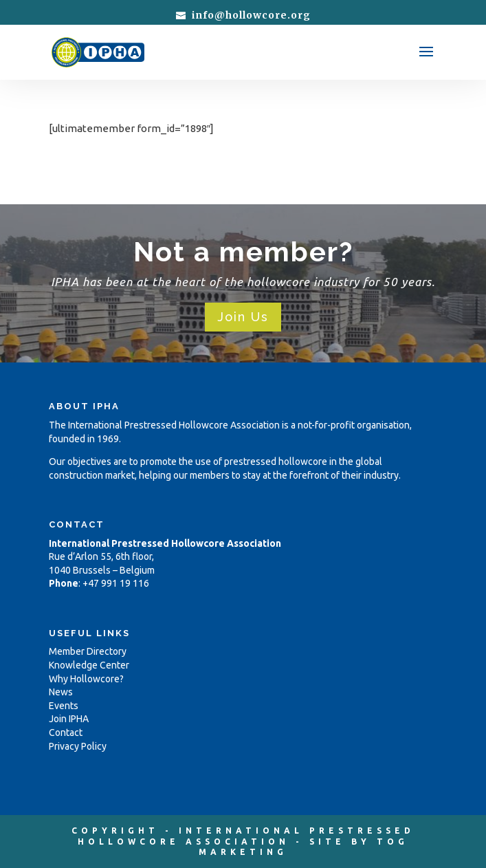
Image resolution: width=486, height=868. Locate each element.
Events (64, 706)
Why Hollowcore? (86, 679)
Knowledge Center (89, 665)
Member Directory (88, 651)
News (61, 692)
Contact (66, 733)
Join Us (243, 317)
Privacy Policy (78, 746)
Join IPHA (69, 719)
